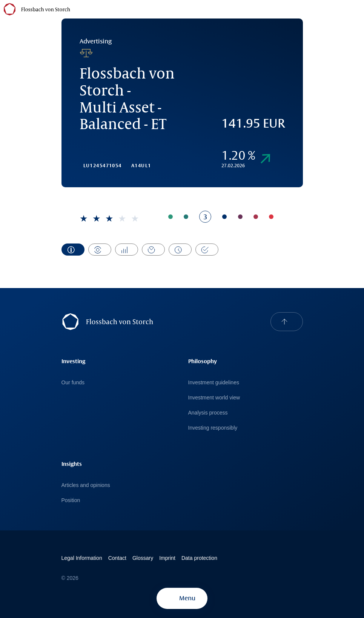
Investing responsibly (213, 428)
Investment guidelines (214, 382)
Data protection (199, 558)
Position (71, 500)
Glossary (143, 558)
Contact (117, 558)
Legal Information (82, 558)
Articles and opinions (86, 485)
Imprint (167, 558)
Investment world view (214, 398)
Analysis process (208, 413)
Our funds (73, 382)
